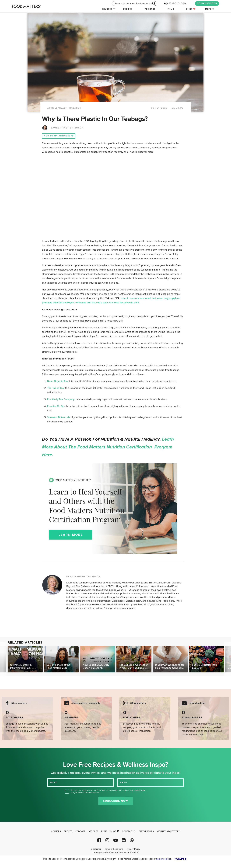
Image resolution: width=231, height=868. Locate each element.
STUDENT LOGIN (175, 4)
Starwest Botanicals (59, 417)
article (52, 108)
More (208, 9)
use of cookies (164, 859)
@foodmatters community (86, 703)
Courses (107, 9)
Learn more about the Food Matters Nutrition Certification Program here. (108, 447)
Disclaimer (96, 849)
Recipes (128, 9)
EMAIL (124, 782)
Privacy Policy (133, 849)
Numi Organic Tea (57, 381)
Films (171, 9)
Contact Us (129, 831)
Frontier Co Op (56, 406)
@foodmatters (19, 703)
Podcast (150, 9)
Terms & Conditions (114, 849)
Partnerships (146, 831)
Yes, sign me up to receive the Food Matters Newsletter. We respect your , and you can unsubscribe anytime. (108, 791)
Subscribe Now (116, 801)
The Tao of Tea (55, 388)
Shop (191, 9)
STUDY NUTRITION (207, 3)
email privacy (139, 790)
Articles (93, 831)
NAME (54, 782)
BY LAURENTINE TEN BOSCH (83, 577)
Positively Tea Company (61, 399)
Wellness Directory (168, 831)
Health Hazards (70, 108)
